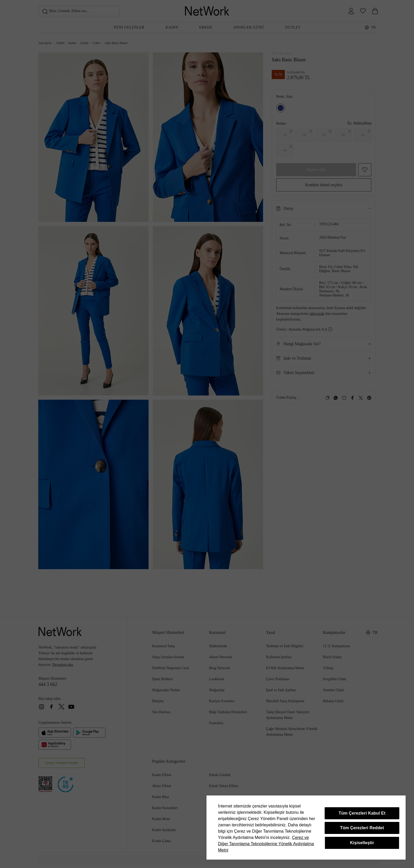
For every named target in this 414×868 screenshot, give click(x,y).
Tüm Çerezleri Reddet (362, 828)
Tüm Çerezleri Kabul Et (362, 813)
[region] (306, 828)
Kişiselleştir (362, 843)
